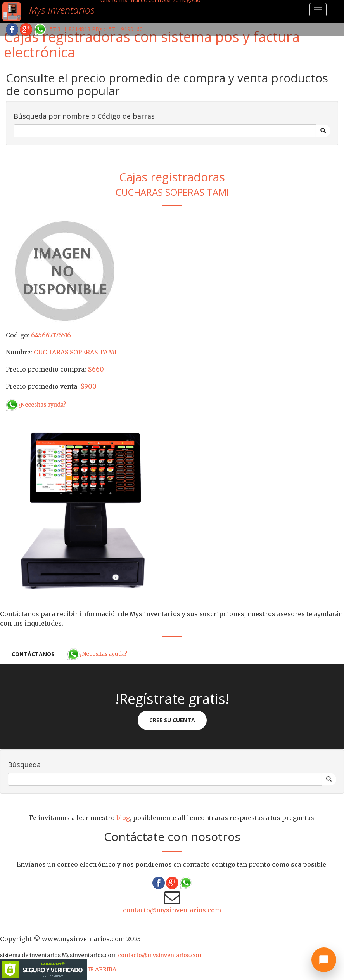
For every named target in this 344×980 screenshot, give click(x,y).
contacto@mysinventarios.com (172, 910)
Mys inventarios (62, 10)
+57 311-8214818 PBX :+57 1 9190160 (88, 29)
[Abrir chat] (324, 960)
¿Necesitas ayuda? (36, 405)
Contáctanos (33, 654)
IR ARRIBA (102, 969)
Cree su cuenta (172, 720)
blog (123, 818)
